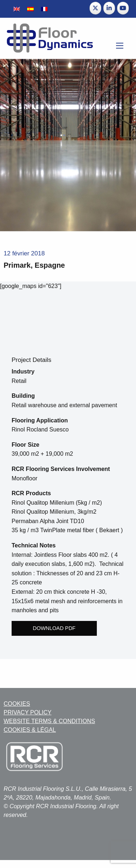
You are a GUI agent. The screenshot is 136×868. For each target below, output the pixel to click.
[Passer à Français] (44, 9)
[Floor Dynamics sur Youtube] (123, 8)
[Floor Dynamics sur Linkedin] (109, 8)
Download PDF (54, 628)
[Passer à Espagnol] (30, 9)
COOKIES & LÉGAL (30, 730)
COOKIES (17, 704)
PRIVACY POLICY (28, 712)
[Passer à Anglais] (17, 9)
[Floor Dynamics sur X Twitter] (95, 8)
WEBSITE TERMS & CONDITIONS (49, 721)
